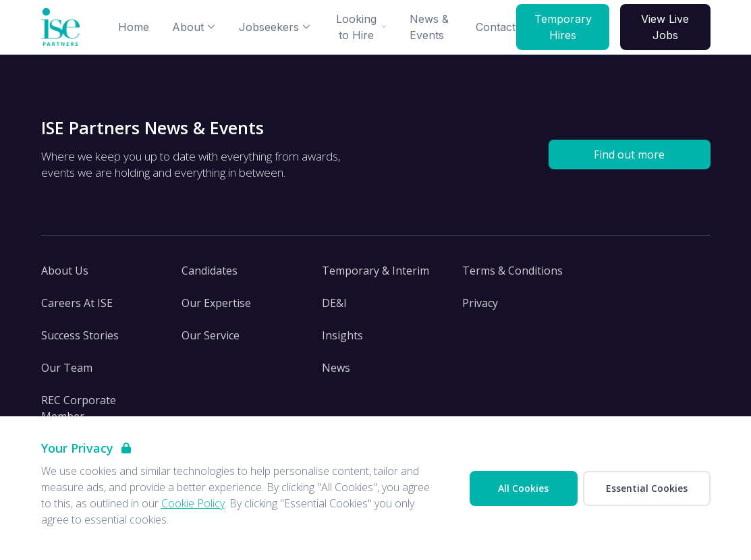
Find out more (629, 155)
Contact (496, 27)
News (336, 368)
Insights (342, 335)
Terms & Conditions (512, 271)
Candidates (210, 271)
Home (134, 27)
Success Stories (80, 335)
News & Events (429, 27)
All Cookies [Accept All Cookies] (523, 488)
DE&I (334, 303)
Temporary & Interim (375, 271)
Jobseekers (275, 27)
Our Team (67, 368)
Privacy (480, 303)
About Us (65, 271)
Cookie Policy (193, 503)
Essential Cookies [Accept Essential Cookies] (647, 488)
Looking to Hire (361, 27)
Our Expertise (216, 303)
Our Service (211, 335)
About (194, 27)
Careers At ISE (77, 303)
